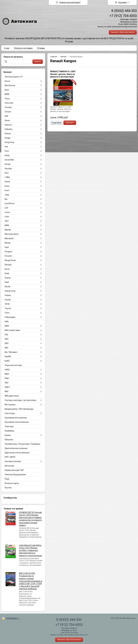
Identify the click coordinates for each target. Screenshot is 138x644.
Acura (7, 81)
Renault (8, 265)
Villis (7, 322)
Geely (7, 155)
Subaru (8, 295)
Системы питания (13, 461)
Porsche (8, 256)
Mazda (8, 230)
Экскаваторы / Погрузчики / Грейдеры (22, 444)
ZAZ (7, 221)
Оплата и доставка (23, 48)
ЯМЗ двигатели (12, 396)
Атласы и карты (12, 483)
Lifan (7, 217)
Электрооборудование (15, 475)
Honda (8, 164)
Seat (7, 282)
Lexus (7, 212)
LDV (6, 208)
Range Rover (10, 260)
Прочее (8, 488)
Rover (7, 269)
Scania (8, 278)
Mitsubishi (9, 238)
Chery (7, 99)
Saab (7, 273)
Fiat (6, 147)
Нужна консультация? (70, 2)
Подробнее (57, 123)
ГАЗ (6, 335)
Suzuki (8, 300)
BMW (7, 94)
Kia (6, 199)
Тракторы (9, 426)
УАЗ (6, 383)
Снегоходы (10, 413)
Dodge (8, 138)
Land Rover (10, 203)
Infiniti (7, 182)
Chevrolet (9, 103)
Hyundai (8, 169)
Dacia (7, 120)
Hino (7, 173)
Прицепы (9, 440)
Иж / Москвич (11, 352)
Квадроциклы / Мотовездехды (19, 409)
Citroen (8, 112)
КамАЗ (8, 356)
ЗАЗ (6, 339)
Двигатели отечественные (17, 453)
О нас (7, 48)
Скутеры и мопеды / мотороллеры (20, 400)
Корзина (122, 2)
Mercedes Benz (12, 234)
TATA (7, 304)
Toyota (8, 308)
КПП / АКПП (10, 457)
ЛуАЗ (7, 370)
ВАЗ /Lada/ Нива (12, 330)
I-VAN (7, 177)
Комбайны (9, 431)
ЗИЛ (7, 343)
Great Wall (9, 160)
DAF (6, 116)
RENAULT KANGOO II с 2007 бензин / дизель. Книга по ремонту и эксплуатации (63, 74)
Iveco (7, 190)
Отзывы (41, 48)
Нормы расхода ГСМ (14, 470)
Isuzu (7, 186)
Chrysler (8, 107)
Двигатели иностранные (16, 448)
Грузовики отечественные (17, 422)
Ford (7, 151)
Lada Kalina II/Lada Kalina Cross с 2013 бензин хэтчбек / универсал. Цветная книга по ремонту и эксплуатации (30, 550)
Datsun (8, 134)
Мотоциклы (10, 405)
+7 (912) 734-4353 (123, 16)
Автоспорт (10, 466)
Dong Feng (9, 142)
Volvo (7, 313)
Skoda (7, 287)
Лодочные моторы (13, 365)
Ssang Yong (10, 291)
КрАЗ (7, 361)
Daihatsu (9, 129)
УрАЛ (7, 387)
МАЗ (7, 374)
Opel (7, 247)
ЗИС (6, 348)
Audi (7, 90)
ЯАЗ (6, 391)
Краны (8, 435)
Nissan (8, 243)
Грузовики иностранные (16, 418)
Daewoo (8, 125)
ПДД (7, 479)
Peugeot (8, 252)
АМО (7, 326)
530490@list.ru (12, 618)
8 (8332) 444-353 (124, 11)
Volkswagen (10, 317)
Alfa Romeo (10, 85)
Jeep (7, 195)
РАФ (7, 378)
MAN (7, 225)
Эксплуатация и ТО (14, 77)
